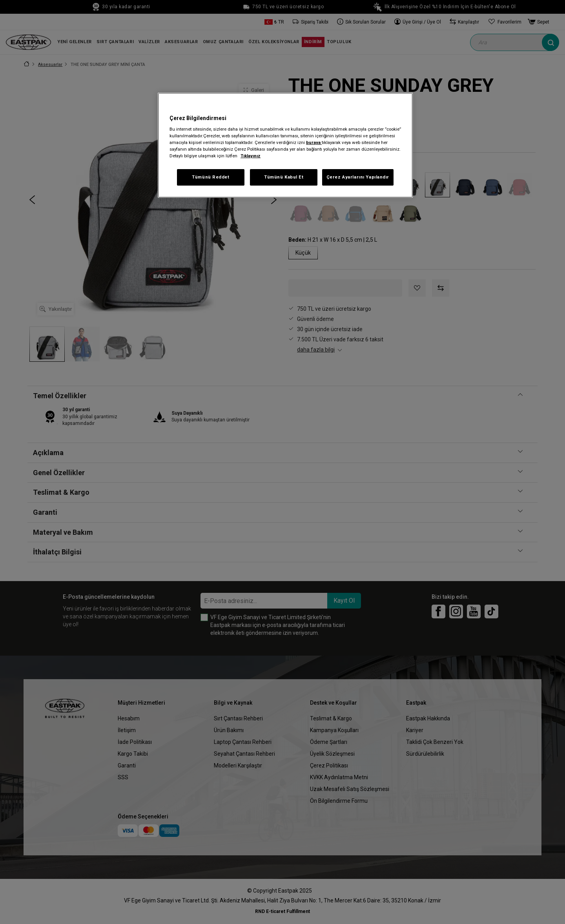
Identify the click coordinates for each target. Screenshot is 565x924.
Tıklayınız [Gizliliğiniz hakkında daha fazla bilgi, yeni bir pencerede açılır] (251, 156)
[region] (285, 145)
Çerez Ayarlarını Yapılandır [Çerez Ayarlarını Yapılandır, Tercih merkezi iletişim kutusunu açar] (358, 177)
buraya (314, 142)
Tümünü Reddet (211, 177)
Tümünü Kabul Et (284, 177)
